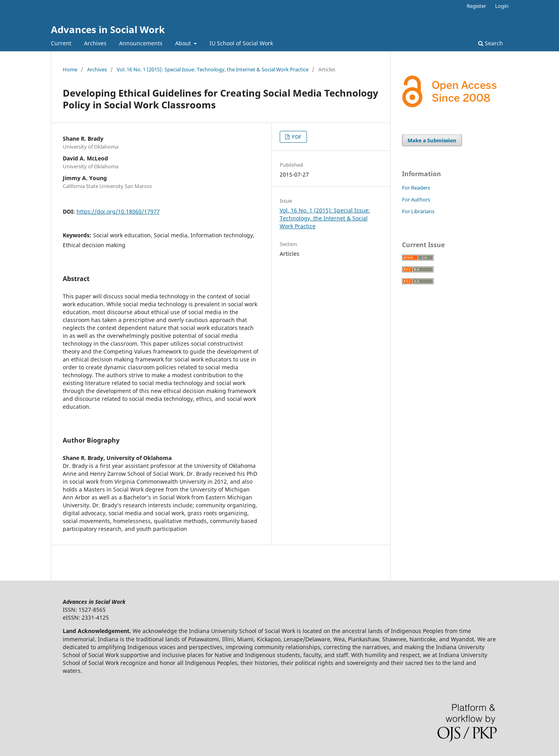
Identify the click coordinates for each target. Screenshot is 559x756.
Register (476, 6)
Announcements (141, 43)
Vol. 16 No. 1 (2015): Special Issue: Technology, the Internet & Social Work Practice (213, 69)
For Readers (416, 188)
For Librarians (418, 211)
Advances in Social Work (108, 29)
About (184, 43)
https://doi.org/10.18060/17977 (118, 211)
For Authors (416, 199)
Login (502, 6)
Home (70, 69)
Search (491, 43)
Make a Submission (432, 140)
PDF (296, 137)
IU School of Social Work (241, 43)
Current (61, 43)
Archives (95, 43)
